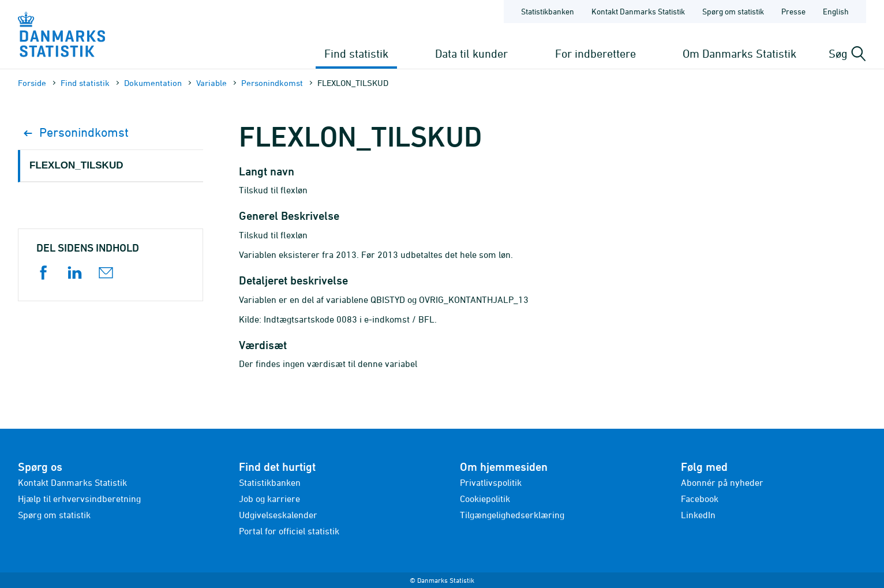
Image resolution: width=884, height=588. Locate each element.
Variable (211, 83)
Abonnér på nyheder (722, 482)
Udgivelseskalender (278, 515)
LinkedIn (698, 515)
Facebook (700, 499)
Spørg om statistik (54, 515)
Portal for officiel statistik (289, 531)
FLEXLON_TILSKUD (76, 165)
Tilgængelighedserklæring (512, 515)
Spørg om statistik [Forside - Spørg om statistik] (733, 11)
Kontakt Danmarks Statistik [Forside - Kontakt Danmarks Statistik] (638, 11)
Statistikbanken (548, 11)
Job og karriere (269, 499)
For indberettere (595, 53)
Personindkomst (272, 83)
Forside (32, 83)
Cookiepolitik (485, 499)
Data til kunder (471, 53)
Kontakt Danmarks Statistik (72, 482)
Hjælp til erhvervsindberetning (79, 499)
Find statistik (356, 53)
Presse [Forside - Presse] (793, 11)
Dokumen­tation (153, 83)
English (836, 11)
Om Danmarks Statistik (739, 53)
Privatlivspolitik (491, 482)
